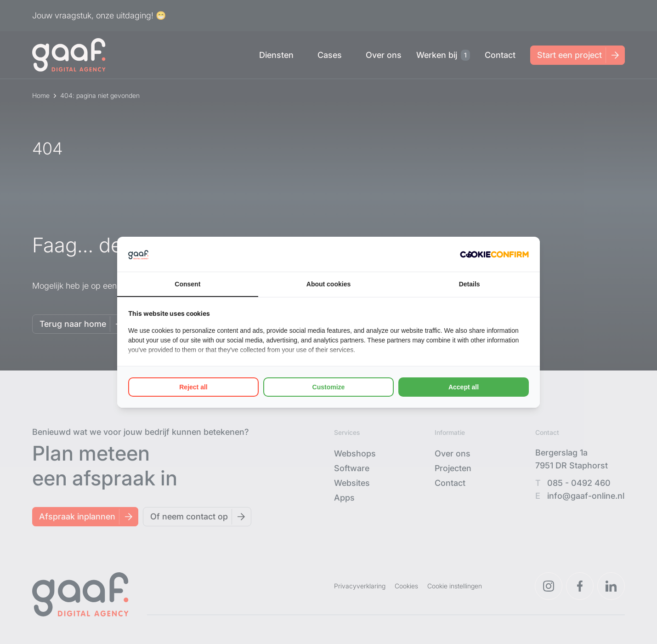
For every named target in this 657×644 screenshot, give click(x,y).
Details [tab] (470, 284)
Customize (329, 387)
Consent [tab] (187, 284)
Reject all (193, 387)
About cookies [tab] (328, 284)
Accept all (464, 387)
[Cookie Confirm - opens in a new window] (494, 254)
